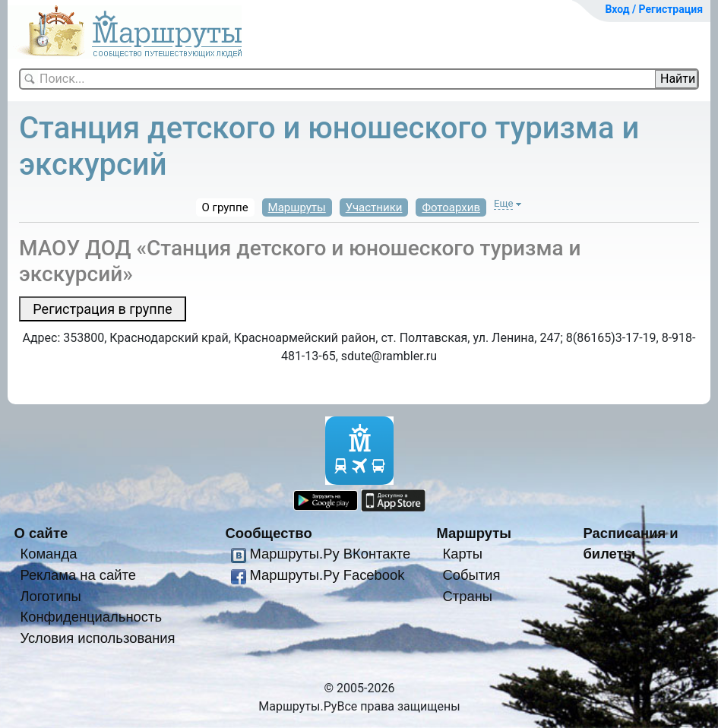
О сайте (41, 533)
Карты (462, 554)
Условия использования (97, 638)
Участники (374, 207)
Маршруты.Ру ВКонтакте (330, 554)
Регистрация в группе (102, 309)
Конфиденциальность (91, 617)
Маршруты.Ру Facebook (327, 575)
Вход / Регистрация (654, 9)
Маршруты (297, 207)
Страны (467, 596)
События (471, 575)
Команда (48, 554)
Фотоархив (451, 207)
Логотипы (50, 596)
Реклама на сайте (78, 575)
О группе (225, 207)
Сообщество (269, 533)
